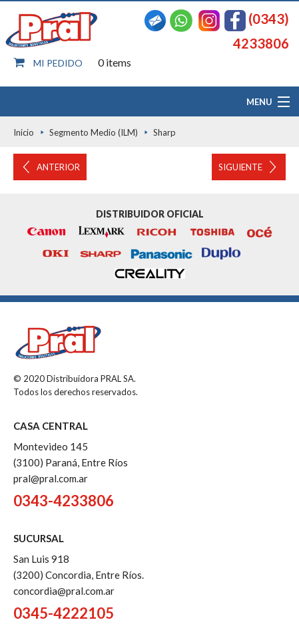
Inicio (24, 132)
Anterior (58, 167)
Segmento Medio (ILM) (94, 132)
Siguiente (240, 167)
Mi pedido (58, 63)
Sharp (164, 132)
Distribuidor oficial (150, 214)
